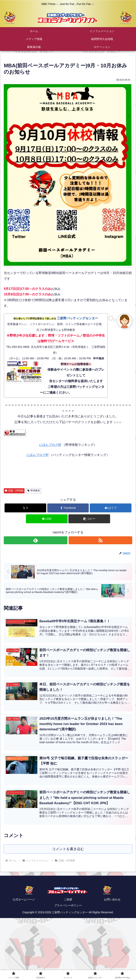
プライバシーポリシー (68, 906)
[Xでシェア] (25, 508)
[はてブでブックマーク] (111, 508)
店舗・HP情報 (14, 491)
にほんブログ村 (50, 445)
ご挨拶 (68, 900)
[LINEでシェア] (47, 519)
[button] (89, 519)
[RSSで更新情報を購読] (100, 540)
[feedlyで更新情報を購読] (35, 540)
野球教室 (34, 491)
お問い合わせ (112, 900)
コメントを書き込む (68, 849)
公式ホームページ (24, 900)
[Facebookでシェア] (68, 508)
